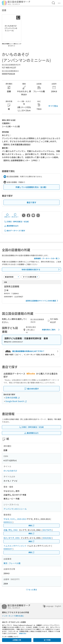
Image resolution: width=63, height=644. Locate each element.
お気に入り (7, 215)
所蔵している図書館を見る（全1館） (32, 187)
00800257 (8, 549)
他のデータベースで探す (15, 231)
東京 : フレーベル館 (12, 563)
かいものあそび (10, 471)
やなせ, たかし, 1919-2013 (15, 519)
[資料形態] (30, 277)
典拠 (31, 526)
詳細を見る (23, 633)
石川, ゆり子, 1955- (12, 538)
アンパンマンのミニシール (15, 509)
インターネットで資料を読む (13, 616)
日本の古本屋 (13, 398)
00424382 (47, 538)
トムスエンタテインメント (15, 546)
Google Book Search (16, 401)
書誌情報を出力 (11, 226)
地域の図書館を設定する (41, 269)
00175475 (47, 530)
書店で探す (31, 202)
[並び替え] (12, 277)
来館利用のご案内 (51, 330)
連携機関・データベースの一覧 (47, 259)
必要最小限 (17, 640)
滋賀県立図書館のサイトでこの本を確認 (42, 301)
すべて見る (53, 106)
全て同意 (47, 640)
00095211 (8, 522)
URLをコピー (15, 215)
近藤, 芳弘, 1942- (11, 530)
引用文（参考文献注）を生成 (16, 222)
